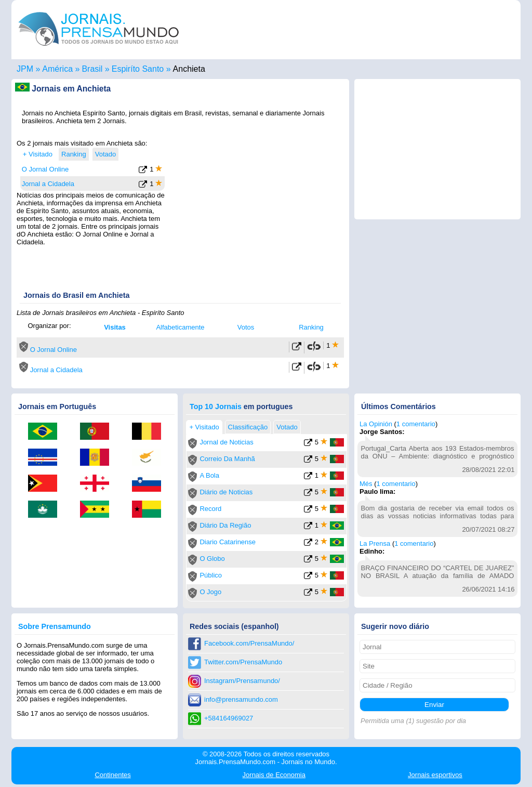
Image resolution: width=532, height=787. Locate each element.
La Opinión (376, 424)
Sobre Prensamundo (55, 626)
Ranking (311, 327)
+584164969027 (229, 718)
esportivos (435, 775)
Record (210, 509)
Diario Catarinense (228, 542)
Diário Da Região (225, 525)
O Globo (212, 559)
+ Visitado (38, 154)
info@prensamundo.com (241, 699)
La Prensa (375, 543)
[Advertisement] (257, 204)
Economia (274, 775)
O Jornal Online (45, 169)
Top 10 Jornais (216, 406)
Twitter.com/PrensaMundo (243, 662)
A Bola (209, 475)
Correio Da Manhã (227, 459)
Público (211, 575)
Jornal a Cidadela (48, 184)
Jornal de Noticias (226, 442)
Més (366, 484)
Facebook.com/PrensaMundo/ (249, 643)
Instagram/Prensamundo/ (242, 681)
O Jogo (210, 592)
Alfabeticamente (180, 327)
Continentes (112, 775)
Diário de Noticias (226, 492)
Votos (246, 327)
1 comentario (416, 424)
